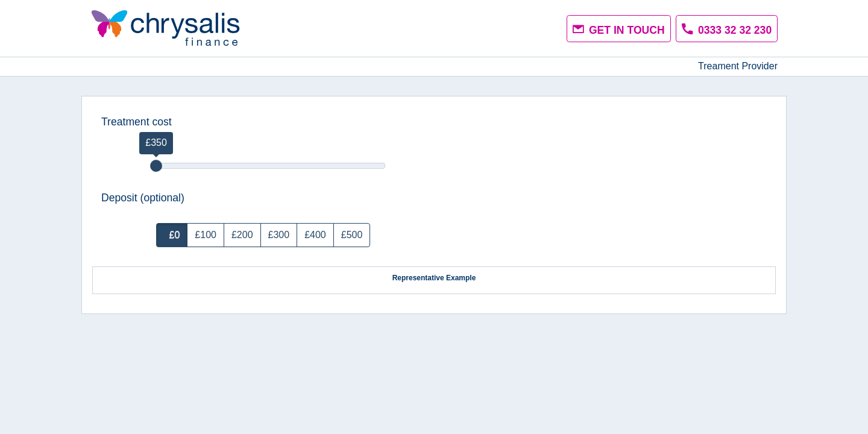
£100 (206, 235)
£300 (279, 235)
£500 (352, 235)
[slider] (156, 166)
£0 (172, 235)
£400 (315, 235)
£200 (242, 235)
